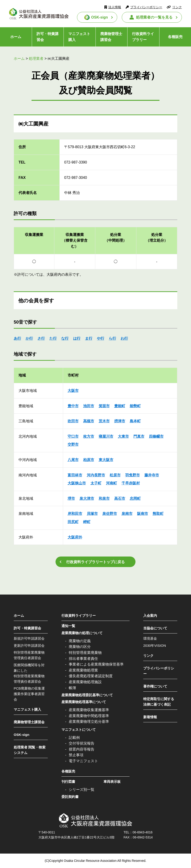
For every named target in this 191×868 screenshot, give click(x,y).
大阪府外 (75, 537)
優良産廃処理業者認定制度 (91, 676)
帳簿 (72, 688)
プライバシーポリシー (146, 7)
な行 (65, 338)
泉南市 (127, 514)
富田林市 (75, 475)
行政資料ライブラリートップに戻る (95, 562)
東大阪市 (106, 460)
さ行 (41, 338)
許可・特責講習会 (48, 37)
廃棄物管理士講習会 (111, 37)
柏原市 (89, 460)
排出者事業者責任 (83, 659)
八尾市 (73, 460)
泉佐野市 (110, 514)
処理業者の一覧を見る (154, 17)
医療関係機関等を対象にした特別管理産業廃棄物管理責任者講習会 (29, 673)
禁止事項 (76, 755)
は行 (77, 338)
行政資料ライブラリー (143, 37)
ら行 (112, 338)
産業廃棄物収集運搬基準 (89, 710)
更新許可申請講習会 (29, 646)
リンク (177, 7)
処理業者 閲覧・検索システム (30, 750)
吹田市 (73, 421)
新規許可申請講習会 (29, 638)
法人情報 (115, 7)
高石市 (120, 498)
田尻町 (73, 522)
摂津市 (120, 421)
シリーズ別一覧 (82, 790)
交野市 (73, 444)
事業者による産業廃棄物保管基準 (96, 664)
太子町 (96, 483)
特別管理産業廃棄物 (85, 653)
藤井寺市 (152, 475)
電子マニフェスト (83, 761)
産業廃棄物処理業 (83, 670)
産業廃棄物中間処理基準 (89, 716)
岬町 (87, 522)
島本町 (135, 421)
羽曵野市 (133, 475)
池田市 (89, 406)
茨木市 (104, 421)
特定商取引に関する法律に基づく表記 (159, 702)
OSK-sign (99, 17)
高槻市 (89, 421)
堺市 (71, 498)
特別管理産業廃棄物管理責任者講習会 (29, 655)
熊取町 (158, 514)
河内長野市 (96, 475)
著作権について (155, 686)
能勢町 (135, 406)
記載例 (74, 738)
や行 (101, 338)
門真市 (139, 436)
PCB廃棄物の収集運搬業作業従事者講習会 (29, 694)
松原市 (115, 475)
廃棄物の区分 (80, 647)
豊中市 (73, 406)
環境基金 (150, 638)
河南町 (111, 483)
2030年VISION (155, 646)
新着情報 (150, 717)
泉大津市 (87, 498)
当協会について (155, 628)
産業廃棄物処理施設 (85, 682)
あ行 (17, 338)
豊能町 (120, 406)
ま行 (89, 338)
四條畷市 (156, 436)
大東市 (123, 436)
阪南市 (143, 514)
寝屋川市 (106, 436)
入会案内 (150, 616)
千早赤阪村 (131, 483)
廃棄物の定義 (80, 641)
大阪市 (73, 391)
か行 (29, 338)
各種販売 (175, 37)
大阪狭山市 (77, 483)
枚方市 (89, 436)
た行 (53, 338)
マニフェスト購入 (79, 37)
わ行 (124, 338)
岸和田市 (75, 514)
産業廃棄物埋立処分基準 (89, 722)
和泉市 (104, 498)
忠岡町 (135, 498)
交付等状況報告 (82, 743)
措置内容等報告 (82, 749)
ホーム (16, 37)
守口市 (73, 436)
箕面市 (104, 406)
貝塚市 (92, 514)
